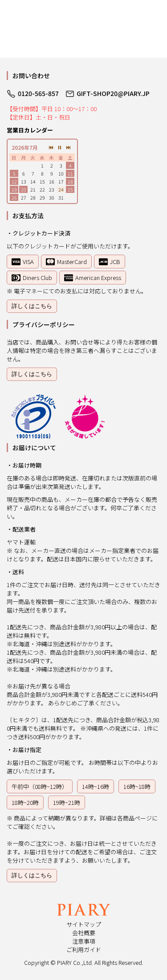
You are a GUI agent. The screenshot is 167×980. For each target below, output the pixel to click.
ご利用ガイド (84, 950)
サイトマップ (84, 924)
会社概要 (84, 933)
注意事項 (84, 941)
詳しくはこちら (32, 306)
